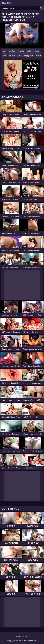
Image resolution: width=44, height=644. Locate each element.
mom (37, 51)
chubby (21, 51)
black (19, 55)
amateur (12, 51)
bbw (4, 51)
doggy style (29, 55)
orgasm (12, 55)
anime (38, 55)
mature (30, 51)
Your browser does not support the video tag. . (22, 36)
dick (4, 55)
